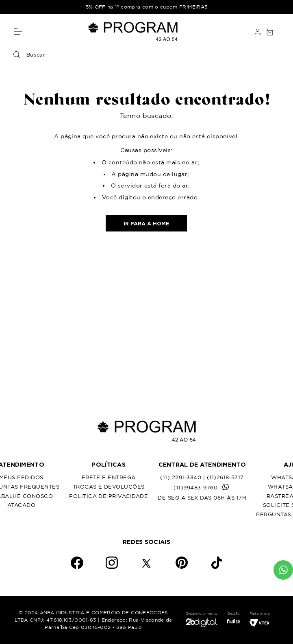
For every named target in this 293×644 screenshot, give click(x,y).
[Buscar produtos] (17, 55)
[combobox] (127, 57)
